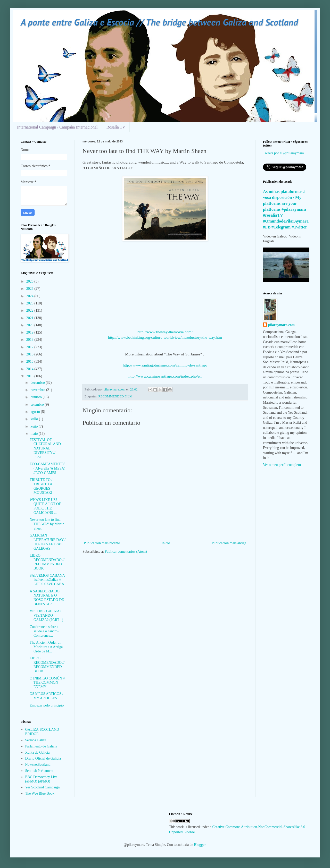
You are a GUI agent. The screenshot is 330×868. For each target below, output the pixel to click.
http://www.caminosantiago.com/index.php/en (165, 376)
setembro (38, 405)
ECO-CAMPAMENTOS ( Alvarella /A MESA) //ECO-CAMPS (47, 468)
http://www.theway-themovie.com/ (165, 332)
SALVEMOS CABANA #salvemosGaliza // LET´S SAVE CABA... (48, 580)
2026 (30, 281)
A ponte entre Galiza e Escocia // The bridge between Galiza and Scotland (159, 22)
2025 (30, 289)
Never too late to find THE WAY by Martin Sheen (47, 524)
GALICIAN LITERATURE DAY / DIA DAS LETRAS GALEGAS (48, 542)
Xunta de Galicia (38, 752)
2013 (30, 376)
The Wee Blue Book (40, 793)
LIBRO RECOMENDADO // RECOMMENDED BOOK (47, 562)
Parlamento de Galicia (41, 746)
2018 (30, 340)
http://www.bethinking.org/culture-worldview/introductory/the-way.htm (165, 337)
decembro (38, 383)
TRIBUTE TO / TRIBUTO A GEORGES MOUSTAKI (41, 486)
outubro (36, 397)
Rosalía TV (116, 127)
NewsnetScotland (38, 765)
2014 (30, 369)
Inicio (166, 543)
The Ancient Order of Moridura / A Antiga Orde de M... (46, 647)
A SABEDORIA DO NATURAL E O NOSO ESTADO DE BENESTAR (47, 598)
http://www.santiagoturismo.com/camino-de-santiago (165, 365)
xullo (35, 419)
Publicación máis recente (102, 543)
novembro (38, 390)
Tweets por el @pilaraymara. (284, 153)
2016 (30, 354)
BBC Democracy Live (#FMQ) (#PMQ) (41, 779)
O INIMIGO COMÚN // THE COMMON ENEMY (47, 683)
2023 (30, 303)
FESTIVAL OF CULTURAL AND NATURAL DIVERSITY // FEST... (45, 448)
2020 (30, 325)
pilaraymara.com (281, 325)
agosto (36, 412)
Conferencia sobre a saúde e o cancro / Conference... (44, 631)
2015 (30, 361)
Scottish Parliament (39, 771)
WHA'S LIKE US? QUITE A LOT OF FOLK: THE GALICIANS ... (45, 506)
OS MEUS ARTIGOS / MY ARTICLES (46, 696)
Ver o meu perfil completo (282, 465)
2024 (30, 296)
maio (35, 434)
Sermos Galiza (36, 740)
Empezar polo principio (47, 705)
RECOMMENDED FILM (115, 396)
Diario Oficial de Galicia (43, 758)
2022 (30, 310)
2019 (30, 332)
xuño (35, 426)
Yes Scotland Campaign (43, 787)
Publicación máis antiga (229, 543)
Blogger (200, 845)
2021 (30, 318)
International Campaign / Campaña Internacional (57, 127)
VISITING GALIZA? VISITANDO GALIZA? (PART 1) (46, 615)
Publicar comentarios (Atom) (126, 552)
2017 (30, 347)
